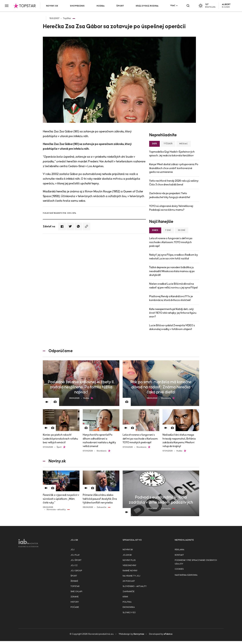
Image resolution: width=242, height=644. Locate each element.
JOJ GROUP (76, 571)
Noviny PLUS (129, 560)
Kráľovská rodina (147, 6)
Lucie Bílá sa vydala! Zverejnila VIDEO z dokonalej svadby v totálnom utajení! (172, 327)
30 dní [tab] (182, 230)
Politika (127, 602)
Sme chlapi (76, 592)
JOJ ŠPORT (76, 560)
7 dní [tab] (168, 230)
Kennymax (139, 634)
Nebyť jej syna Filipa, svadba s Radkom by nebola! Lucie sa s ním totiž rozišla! (174, 257)
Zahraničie (129, 592)
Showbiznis (77, 6)
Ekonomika (129, 607)
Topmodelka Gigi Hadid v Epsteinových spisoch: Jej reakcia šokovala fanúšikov (172, 154)
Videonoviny (129, 565)
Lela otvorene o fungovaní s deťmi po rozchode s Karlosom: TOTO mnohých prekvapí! (171, 242)
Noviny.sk (52, 6)
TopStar (75, 586)
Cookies (179, 569)
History (75, 602)
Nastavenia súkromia (186, 575)
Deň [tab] (154, 144)
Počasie (75, 607)
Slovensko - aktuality (135, 586)
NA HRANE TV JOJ (131, 576)
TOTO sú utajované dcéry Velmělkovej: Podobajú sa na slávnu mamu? (171, 208)
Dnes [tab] (155, 230)
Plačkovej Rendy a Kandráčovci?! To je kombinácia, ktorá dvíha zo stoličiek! (171, 298)
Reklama (179, 550)
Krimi (125, 597)
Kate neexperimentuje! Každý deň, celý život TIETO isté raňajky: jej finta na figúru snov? (173, 313)
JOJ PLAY (75, 555)
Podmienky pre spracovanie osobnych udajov (196, 562)
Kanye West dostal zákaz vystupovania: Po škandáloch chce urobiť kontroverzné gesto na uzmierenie (174, 168)
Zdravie (75, 597)
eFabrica (168, 634)
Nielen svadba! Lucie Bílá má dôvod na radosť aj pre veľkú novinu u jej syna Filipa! (173, 286)
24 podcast (129, 581)
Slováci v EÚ (129, 613)
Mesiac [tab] (184, 144)
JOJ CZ (74, 565)
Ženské (74, 581)
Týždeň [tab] (168, 144)
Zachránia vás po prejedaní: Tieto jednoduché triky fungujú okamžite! (170, 195)
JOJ (72, 550)
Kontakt (179, 555)
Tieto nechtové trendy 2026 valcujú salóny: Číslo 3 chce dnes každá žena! (174, 183)
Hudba (101, 6)
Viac (173, 6)
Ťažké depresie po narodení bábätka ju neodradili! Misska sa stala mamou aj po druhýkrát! (172, 271)
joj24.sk (127, 555)
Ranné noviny (130, 571)
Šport (120, 6)
